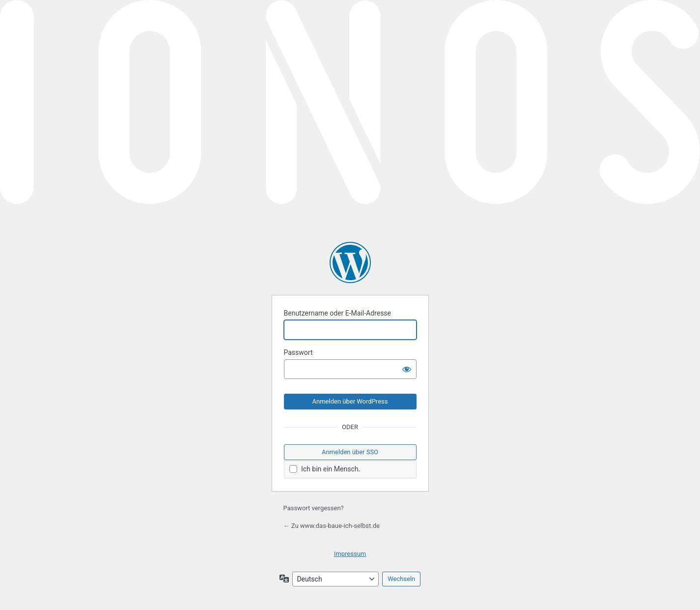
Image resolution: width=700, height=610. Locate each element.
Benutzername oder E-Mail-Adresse (338, 313)
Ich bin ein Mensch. (325, 469)
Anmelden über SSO (350, 452)
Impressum (350, 554)
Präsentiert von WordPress (350, 262)
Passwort (298, 352)
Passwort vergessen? (314, 508)
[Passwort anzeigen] (407, 369)
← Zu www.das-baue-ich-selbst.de (332, 526)
